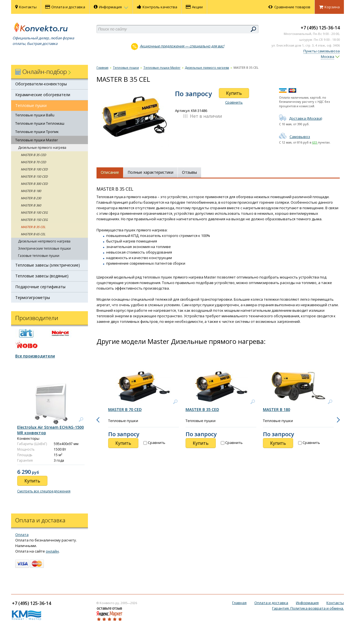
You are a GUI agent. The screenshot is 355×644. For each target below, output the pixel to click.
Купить (234, 93)
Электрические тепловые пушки (44, 248)
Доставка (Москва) (301, 118)
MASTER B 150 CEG (34, 220)
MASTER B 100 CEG (34, 212)
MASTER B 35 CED (33, 155)
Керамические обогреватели (43, 95)
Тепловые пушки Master (37, 140)
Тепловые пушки (31, 105)
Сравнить (234, 102)
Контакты (26, 7)
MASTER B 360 (31, 205)
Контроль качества (157, 7)
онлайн (52, 551)
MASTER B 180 (31, 191)
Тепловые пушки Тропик (37, 132)
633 (315, 142)
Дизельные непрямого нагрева (44, 241)
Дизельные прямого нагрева (42, 148)
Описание (110, 172)
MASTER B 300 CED (34, 184)
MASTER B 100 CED (34, 169)
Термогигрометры (33, 297)
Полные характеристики (150, 172)
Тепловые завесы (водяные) (42, 276)
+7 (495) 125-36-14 (320, 28)
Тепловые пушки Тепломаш (40, 123)
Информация (111, 7)
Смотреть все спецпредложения (44, 491)
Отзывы (189, 172)
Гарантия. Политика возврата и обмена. (308, 608)
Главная (102, 67)
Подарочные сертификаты (40, 287)
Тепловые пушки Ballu (35, 115)
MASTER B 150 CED (34, 176)
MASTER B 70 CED (33, 162)
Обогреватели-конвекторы (41, 84)
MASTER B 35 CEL (33, 227)
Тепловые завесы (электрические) (48, 265)
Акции (194, 7)
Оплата (22, 535)
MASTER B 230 (31, 198)
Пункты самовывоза (322, 51)
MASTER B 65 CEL (33, 234)
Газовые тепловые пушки (39, 256)
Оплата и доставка (65, 7)
